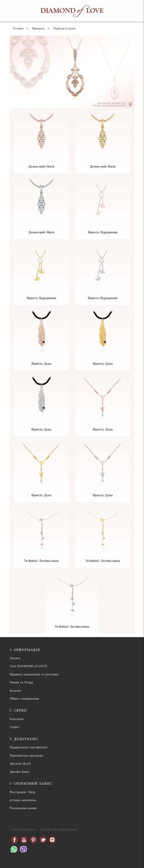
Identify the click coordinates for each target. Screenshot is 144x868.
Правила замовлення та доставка (34, 674)
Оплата (15, 658)
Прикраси (38, 28)
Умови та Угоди (21, 682)
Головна (18, 28)
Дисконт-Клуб (20, 764)
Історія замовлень (23, 800)
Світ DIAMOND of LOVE (29, 666)
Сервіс (15, 727)
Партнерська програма (26, 756)
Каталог (16, 691)
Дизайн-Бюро (20, 772)
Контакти (17, 719)
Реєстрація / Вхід (23, 792)
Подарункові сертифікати (29, 747)
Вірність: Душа (41, 364)
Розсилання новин (23, 808)
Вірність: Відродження (103, 232)
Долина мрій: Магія (41, 167)
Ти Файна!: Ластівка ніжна (41, 561)
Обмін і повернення (25, 699)
